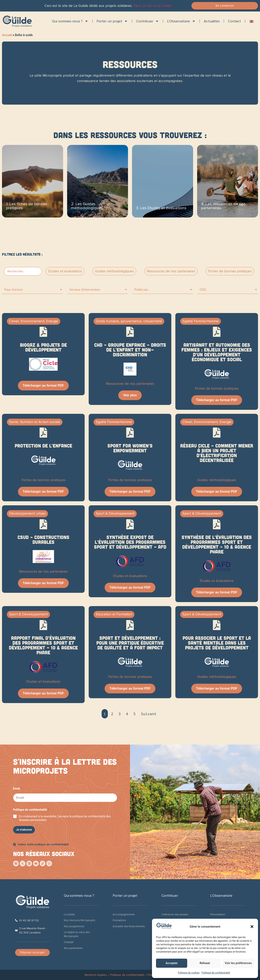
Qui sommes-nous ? (70, 21)
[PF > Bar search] (23, 271)
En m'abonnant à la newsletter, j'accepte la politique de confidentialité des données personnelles (65, 818)
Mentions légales (96, 975)
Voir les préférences (238, 963)
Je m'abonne (24, 830)
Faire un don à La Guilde (152, 6)
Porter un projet (112, 21)
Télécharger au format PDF (43, 385)
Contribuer (147, 21)
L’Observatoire (181, 21)
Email (18, 789)
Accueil (7, 35)
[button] (252, 927)
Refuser (205, 963)
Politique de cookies (189, 973)
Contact (234, 21)
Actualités (212, 21)
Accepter (172, 963)
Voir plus (130, 395)
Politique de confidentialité (216, 973)
